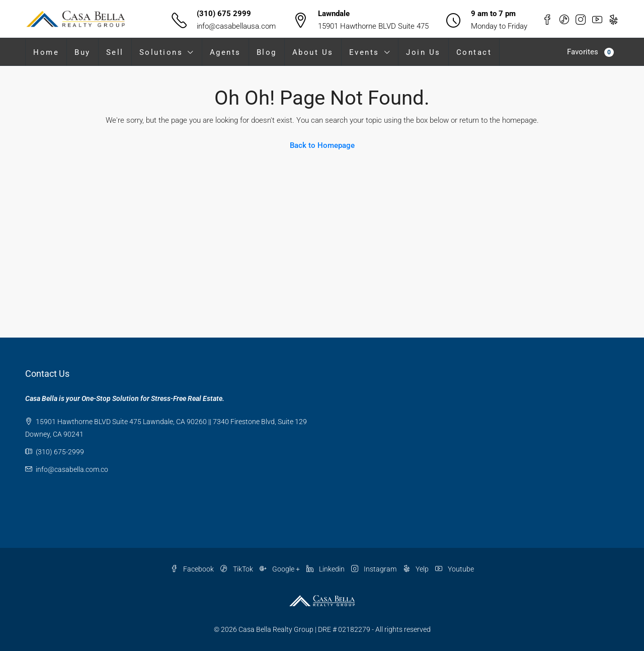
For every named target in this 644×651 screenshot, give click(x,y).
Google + (280, 569)
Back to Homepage (322, 145)
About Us (313, 52)
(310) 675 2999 (224, 14)
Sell (115, 52)
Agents (225, 52)
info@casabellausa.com (236, 26)
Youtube (455, 569)
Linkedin (326, 569)
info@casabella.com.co (72, 469)
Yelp (417, 569)
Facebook (193, 569)
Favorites (590, 52)
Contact (474, 52)
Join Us (423, 52)
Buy (83, 52)
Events (364, 52)
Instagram (375, 569)
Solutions (161, 52)
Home (46, 52)
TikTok (237, 569)
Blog (267, 52)
